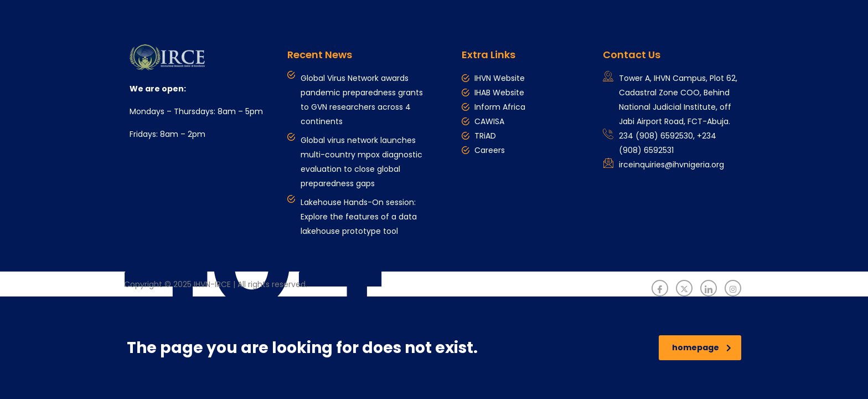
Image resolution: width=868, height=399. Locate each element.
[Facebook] (660, 288)
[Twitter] (684, 288)
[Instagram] (733, 288)
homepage (702, 347)
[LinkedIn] (709, 288)
